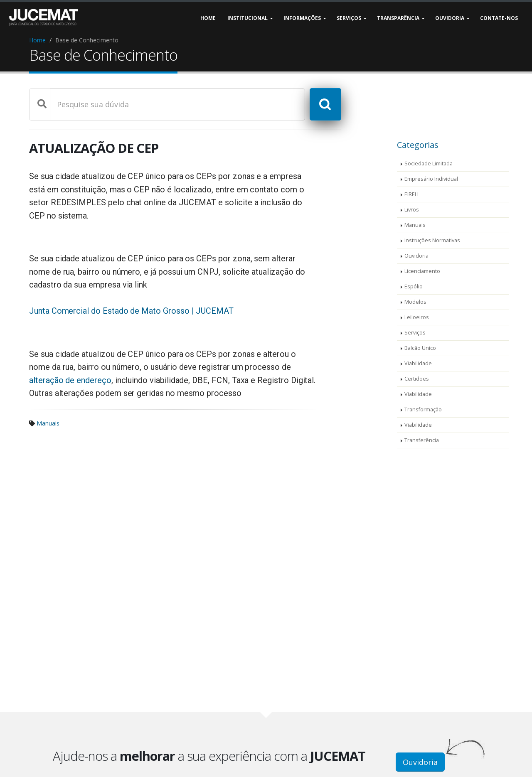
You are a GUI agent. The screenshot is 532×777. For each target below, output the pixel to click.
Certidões (417, 379)
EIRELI (411, 194)
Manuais (48, 423)
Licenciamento (422, 271)
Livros (412, 210)
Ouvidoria (416, 256)
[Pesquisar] (325, 104)
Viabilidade (418, 363)
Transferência (422, 440)
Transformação (423, 409)
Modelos (415, 302)
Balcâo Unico (420, 348)
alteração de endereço (70, 380)
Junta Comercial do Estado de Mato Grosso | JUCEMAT (131, 311)
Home (37, 40)
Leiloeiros (417, 317)
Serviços (415, 333)
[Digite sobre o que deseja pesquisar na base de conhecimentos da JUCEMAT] (177, 104)
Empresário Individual (431, 179)
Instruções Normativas (432, 240)
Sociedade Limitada (429, 164)
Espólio (414, 286)
